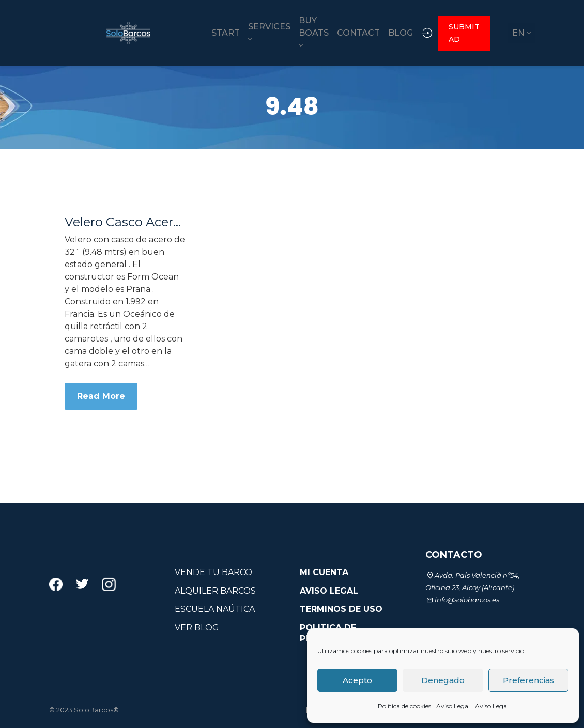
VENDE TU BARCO (213, 571)
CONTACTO (454, 554)
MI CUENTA (324, 571)
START (158, 32)
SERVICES (209, 32)
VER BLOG (197, 627)
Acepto (357, 680)
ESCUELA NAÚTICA (215, 608)
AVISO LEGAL (329, 590)
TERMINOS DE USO (341, 608)
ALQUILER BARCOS (215, 590)
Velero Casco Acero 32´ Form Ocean (125, 221)
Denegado (443, 680)
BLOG (380, 32)
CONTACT (331, 32)
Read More (101, 395)
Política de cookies (404, 706)
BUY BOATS (264, 32)
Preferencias (528, 680)
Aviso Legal (453, 706)
